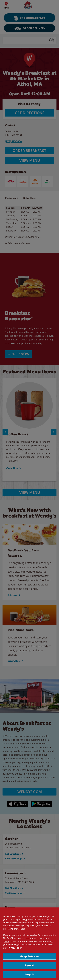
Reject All (29, 968)
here (6, 943)
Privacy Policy (15, 950)
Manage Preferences (29, 959)
